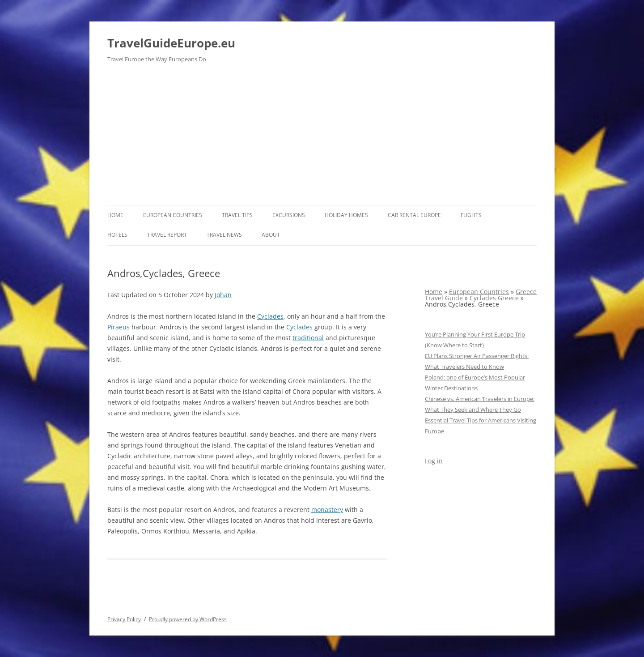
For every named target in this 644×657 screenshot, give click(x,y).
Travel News (224, 235)
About (271, 235)
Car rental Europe (414, 215)
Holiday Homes (346, 215)
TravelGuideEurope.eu (171, 43)
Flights (471, 215)
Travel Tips (237, 215)
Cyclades (270, 316)
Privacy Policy (124, 619)
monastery (327, 510)
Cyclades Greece (494, 298)
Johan (223, 295)
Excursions (289, 215)
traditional (308, 338)
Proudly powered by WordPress (188, 619)
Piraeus (119, 327)
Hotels (117, 235)
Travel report (167, 235)
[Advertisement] (322, 138)
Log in (434, 461)
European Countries (173, 215)
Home (115, 215)
